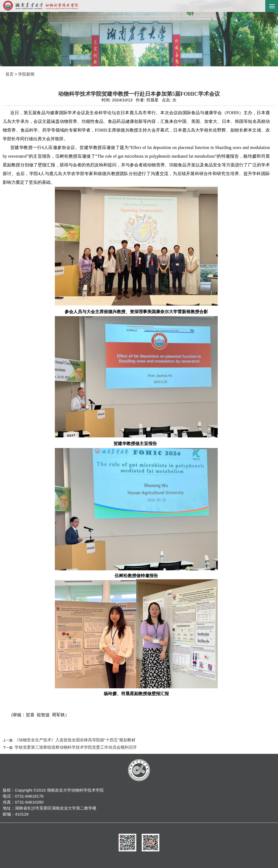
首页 (10, 74)
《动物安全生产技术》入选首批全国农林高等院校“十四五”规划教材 (74, 740)
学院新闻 (26, 74)
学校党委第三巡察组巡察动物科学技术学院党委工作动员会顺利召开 (75, 747)
